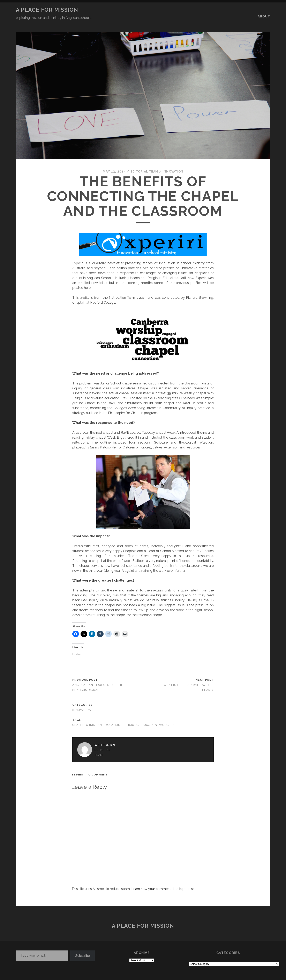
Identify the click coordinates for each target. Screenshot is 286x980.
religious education (140, 715)
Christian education (103, 715)
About (265, 10)
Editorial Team (143, 162)
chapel (78, 715)
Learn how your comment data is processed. (165, 879)
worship (166, 715)
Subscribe (82, 946)
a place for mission (47, 10)
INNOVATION (175, 162)
